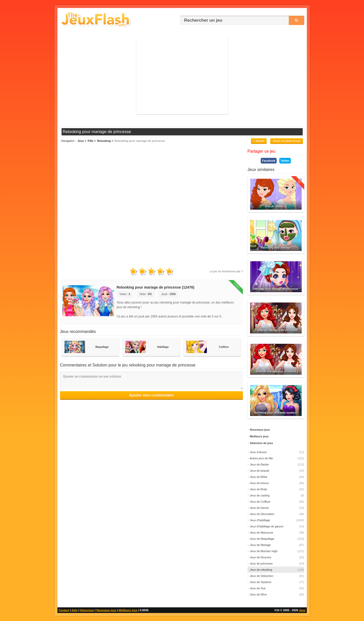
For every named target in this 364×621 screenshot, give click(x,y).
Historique (87, 610)
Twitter (285, 161)
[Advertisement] (182, 76)
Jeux (302, 610)
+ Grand (259, 141)
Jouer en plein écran (287, 141)
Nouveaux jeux (106, 610)
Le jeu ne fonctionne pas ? (226, 271)
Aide (74, 610)
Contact (64, 610)
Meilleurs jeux (128, 610)
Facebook (269, 161)
